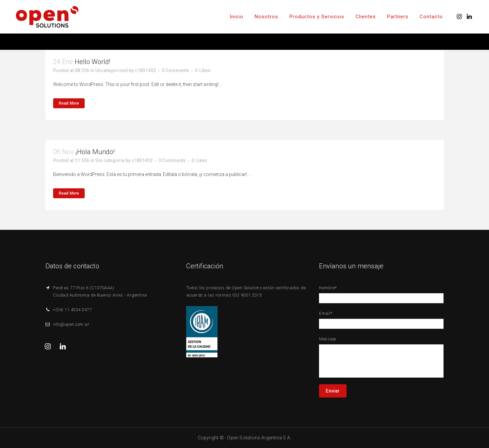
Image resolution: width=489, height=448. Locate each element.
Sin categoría (110, 160)
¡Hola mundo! (95, 152)
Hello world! (92, 62)
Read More (69, 103)
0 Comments (175, 70)
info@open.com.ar (71, 324)
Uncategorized (112, 70)
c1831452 (145, 70)
